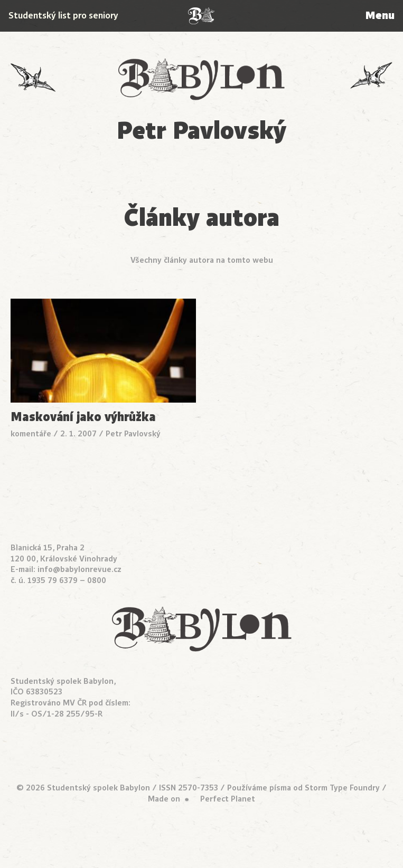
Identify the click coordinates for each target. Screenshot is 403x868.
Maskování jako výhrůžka (83, 417)
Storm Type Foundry (342, 788)
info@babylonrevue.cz (79, 569)
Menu (380, 16)
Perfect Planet (228, 799)
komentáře (31, 434)
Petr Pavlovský (133, 434)
